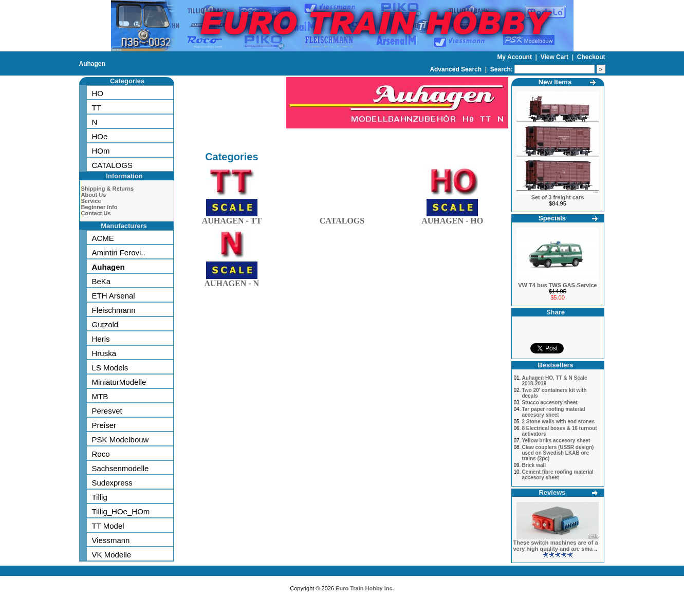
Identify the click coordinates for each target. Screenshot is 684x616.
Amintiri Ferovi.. (119, 253)
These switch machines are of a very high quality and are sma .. (556, 546)
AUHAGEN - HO (452, 219)
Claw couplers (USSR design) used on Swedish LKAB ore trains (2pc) (558, 453)
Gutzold (105, 324)
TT (97, 108)
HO (98, 93)
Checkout (591, 57)
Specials (552, 218)
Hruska (104, 353)
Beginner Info (99, 207)
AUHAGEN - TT (232, 219)
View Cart (556, 57)
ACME (103, 238)
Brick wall (534, 465)
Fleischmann (114, 310)
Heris (101, 339)
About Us (94, 195)
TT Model (108, 526)
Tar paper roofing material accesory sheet (553, 412)
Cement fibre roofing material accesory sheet (557, 475)
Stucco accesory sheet (549, 403)
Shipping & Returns (108, 189)
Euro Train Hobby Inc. (365, 588)
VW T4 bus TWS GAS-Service (557, 285)
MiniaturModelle (119, 382)
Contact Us (96, 213)
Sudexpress (112, 483)
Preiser (104, 425)
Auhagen (92, 64)
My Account (515, 57)
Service (91, 201)
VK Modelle (112, 555)
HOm (101, 151)
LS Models (110, 368)
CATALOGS (112, 165)
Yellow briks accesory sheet (556, 441)
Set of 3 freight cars (558, 197)
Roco (101, 454)
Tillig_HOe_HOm (121, 511)
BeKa (101, 281)
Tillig (100, 497)
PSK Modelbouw (121, 440)
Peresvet (107, 411)
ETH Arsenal (114, 296)
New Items (555, 82)
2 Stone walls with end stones (558, 422)
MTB (100, 396)
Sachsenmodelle (121, 468)
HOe (100, 136)
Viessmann (111, 540)
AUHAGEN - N (232, 281)
